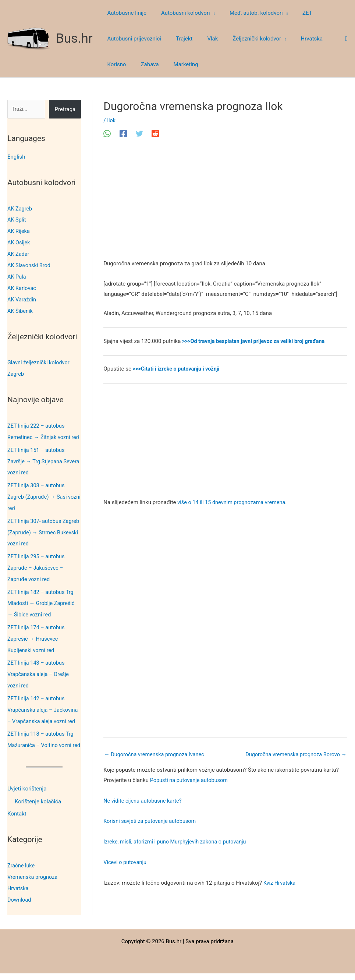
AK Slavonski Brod (30, 263)
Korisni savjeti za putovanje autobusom (151, 822)
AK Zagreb (20, 208)
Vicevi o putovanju (126, 863)
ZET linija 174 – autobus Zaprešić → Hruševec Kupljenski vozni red (37, 640)
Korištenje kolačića (38, 810)
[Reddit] (155, 134)
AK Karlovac (22, 286)
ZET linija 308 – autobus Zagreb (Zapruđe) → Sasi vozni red (38, 502)
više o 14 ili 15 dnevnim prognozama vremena (233, 502)
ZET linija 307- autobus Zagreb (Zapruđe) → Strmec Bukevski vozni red (42, 536)
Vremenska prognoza (33, 884)
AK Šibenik (20, 308)
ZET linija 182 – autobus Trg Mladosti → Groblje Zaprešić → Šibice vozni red (42, 605)
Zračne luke (22, 873)
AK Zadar (19, 252)
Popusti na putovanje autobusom (190, 781)
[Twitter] (139, 134)
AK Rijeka (19, 230)
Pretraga (65, 109)
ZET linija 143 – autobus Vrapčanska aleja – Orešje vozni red (39, 674)
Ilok (111, 120)
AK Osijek (19, 241)
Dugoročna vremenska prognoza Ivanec (156, 754)
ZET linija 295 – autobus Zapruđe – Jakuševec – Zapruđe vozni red (37, 570)
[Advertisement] (225, 204)
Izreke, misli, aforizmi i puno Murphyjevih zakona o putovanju (177, 842)
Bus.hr (74, 38)
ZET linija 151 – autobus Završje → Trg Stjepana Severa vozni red (37, 467)
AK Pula (17, 275)
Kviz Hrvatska (280, 883)
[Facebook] (123, 134)
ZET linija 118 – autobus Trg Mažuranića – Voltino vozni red (42, 743)
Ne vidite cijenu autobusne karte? (144, 801)
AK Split (17, 219)
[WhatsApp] (107, 134)
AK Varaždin (22, 297)
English (16, 157)
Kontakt (17, 822)
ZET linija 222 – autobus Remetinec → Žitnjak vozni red (40, 432)
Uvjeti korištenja (27, 797)
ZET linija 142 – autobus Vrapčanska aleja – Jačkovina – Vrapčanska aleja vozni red (44, 708)
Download (20, 906)
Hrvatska (18, 895)
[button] (207, 13)
